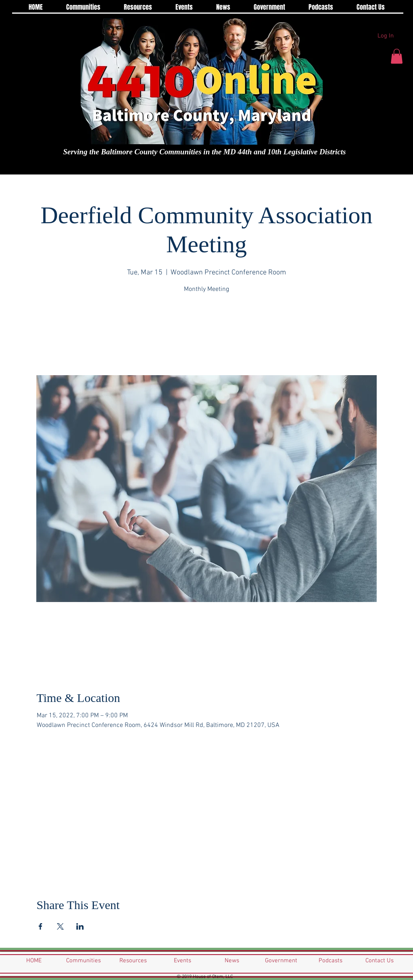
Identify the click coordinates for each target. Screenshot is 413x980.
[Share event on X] (60, 926)
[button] (397, 56)
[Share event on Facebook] (41, 926)
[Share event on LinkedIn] (80, 926)
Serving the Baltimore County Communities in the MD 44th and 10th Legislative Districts (205, 152)
